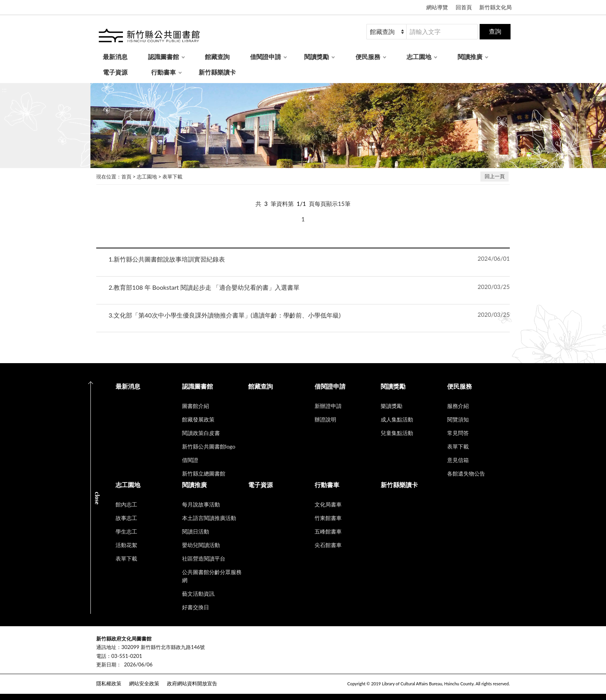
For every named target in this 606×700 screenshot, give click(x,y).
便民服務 (368, 57)
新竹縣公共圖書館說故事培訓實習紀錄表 (167, 259)
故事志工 (126, 518)
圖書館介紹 (196, 406)
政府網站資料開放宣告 (192, 683)
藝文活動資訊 (198, 594)
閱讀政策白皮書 (201, 433)
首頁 (126, 177)
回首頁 (464, 7)
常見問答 (458, 433)
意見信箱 (458, 460)
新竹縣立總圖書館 (204, 473)
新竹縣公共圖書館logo (209, 446)
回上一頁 (495, 176)
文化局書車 (328, 504)
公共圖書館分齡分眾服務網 (212, 576)
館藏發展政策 (198, 419)
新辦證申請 (328, 406)
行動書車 (163, 72)
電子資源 (115, 72)
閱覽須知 (458, 419)
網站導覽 (437, 7)
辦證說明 (325, 419)
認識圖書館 (163, 57)
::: (4, 89)
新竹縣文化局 (495, 7)
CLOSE (97, 498)
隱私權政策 (109, 683)
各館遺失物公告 (466, 473)
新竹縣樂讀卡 (217, 72)
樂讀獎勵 (392, 406)
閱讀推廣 (470, 57)
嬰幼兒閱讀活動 (201, 545)
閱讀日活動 (196, 531)
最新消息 (115, 57)
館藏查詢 (217, 57)
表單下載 (172, 177)
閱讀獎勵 (317, 57)
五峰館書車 (328, 531)
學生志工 (126, 531)
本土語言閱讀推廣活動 (209, 518)
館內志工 (126, 504)
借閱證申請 (266, 57)
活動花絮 (126, 545)
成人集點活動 (397, 419)
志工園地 (419, 57)
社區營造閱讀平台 (204, 558)
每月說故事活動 (201, 504)
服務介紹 (458, 406)
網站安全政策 (144, 683)
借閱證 (190, 460)
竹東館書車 (328, 518)
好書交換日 (196, 607)
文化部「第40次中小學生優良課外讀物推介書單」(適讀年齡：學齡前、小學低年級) (225, 315)
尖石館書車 (328, 545)
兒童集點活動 (397, 433)
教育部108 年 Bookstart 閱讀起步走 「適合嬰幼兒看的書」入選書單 (204, 287)
